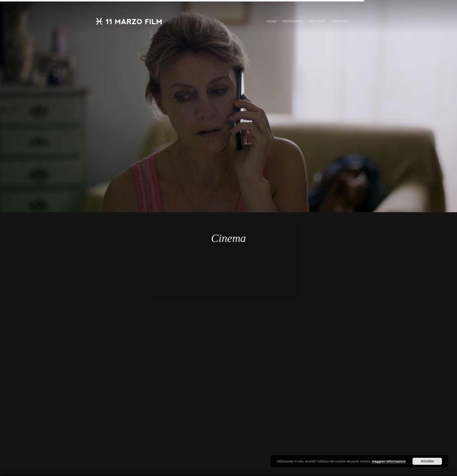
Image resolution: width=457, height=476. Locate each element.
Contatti (340, 21)
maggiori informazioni (389, 461)
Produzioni (293, 21)
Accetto (427, 461)
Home (272, 21)
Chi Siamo (318, 21)
